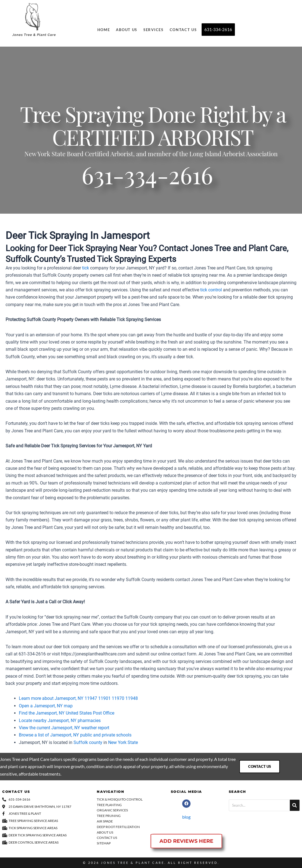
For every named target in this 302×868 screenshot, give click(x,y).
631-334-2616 (147, 179)
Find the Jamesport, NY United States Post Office (67, 713)
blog (186, 817)
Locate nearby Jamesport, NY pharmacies (60, 721)
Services (153, 30)
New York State (123, 742)
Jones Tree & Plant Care (133, 863)
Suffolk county (88, 742)
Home (104, 30)
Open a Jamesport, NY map (46, 706)
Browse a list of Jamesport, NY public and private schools (75, 735)
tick (86, 268)
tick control (211, 290)
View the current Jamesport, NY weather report (64, 728)
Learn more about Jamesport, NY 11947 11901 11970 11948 (78, 698)
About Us (127, 30)
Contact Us (183, 30)
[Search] (295, 805)
